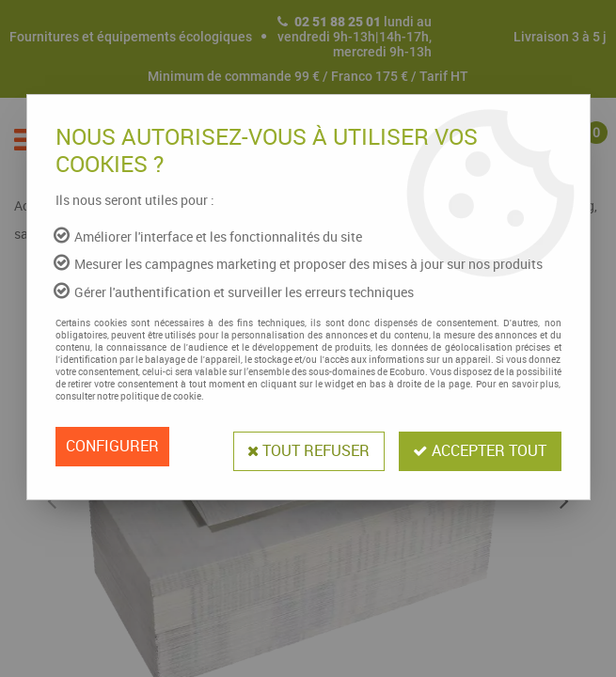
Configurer (112, 447)
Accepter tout (480, 447)
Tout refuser (307, 447)
